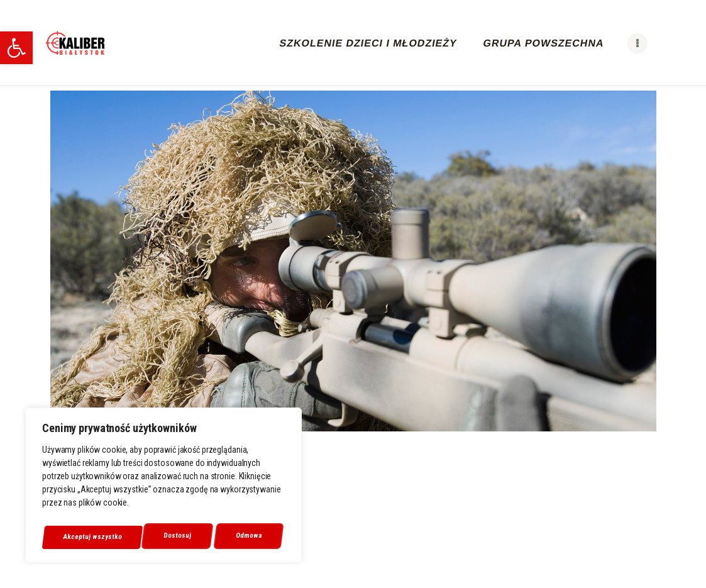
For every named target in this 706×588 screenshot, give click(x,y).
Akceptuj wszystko (235, 537)
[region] (163, 488)
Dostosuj (76, 537)
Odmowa (148, 537)
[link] (16, 48)
